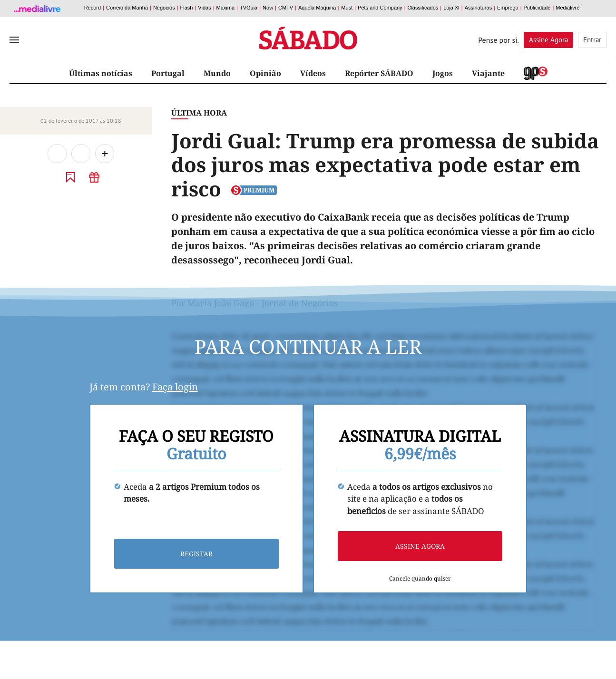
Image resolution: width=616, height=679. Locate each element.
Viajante (488, 73)
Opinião (265, 73)
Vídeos (313, 73)
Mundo (217, 73)
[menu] (14, 40)
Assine (548, 40)
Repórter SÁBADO (379, 73)
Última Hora (199, 113)
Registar (196, 554)
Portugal (168, 73)
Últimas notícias (101, 73)
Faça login (175, 387)
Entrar (592, 40)
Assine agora (420, 546)
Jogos (443, 73)
